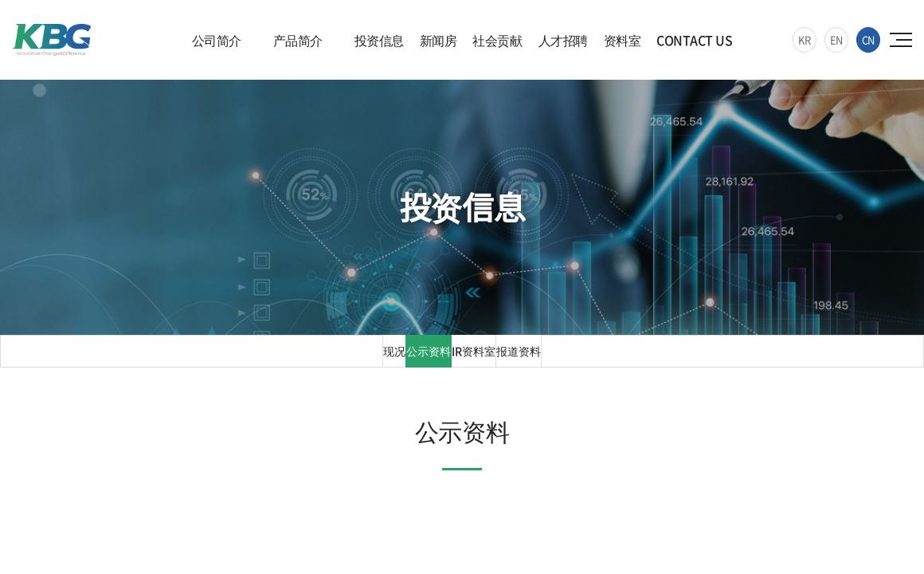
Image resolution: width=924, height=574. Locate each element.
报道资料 (534, 358)
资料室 (623, 40)
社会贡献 (497, 40)
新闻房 (439, 40)
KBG (67, 43)
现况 (374, 358)
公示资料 (418, 358)
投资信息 (379, 40)
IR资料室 (476, 358)
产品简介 (298, 40)
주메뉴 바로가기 (0, 0)
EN (836, 39)
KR (804, 39)
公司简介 (217, 40)
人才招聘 (563, 40)
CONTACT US (694, 40)
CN (868, 39)
